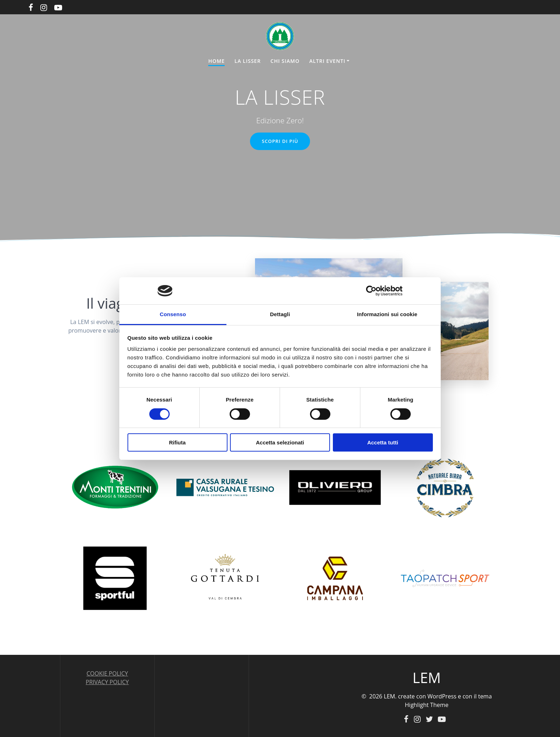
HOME (216, 61)
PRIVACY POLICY (107, 682)
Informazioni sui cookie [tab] (387, 314)
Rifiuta (177, 442)
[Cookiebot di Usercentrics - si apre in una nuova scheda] (371, 291)
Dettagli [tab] (280, 314)
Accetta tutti (383, 442)
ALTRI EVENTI (327, 61)
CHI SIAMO (285, 61)
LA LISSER (248, 61)
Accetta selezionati (280, 442)
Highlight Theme (427, 704)
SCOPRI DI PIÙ (280, 142)
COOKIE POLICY (107, 673)
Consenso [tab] (173, 314)
